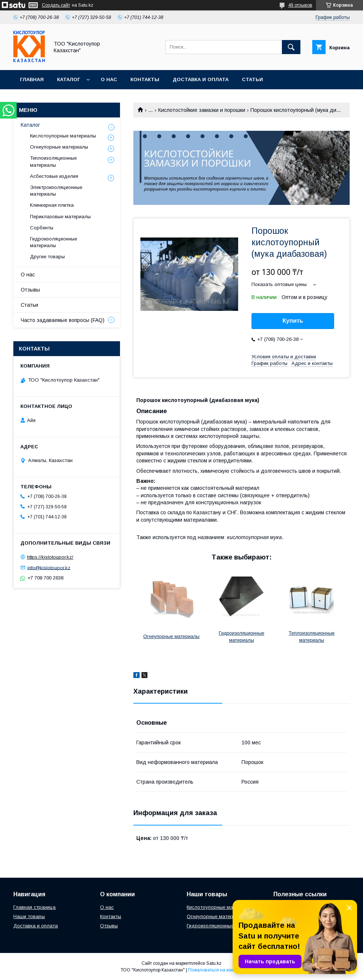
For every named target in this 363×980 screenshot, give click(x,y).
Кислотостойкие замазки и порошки (202, 110)
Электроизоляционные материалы (56, 191)
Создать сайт (56, 5)
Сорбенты (42, 228)
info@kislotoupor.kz (49, 567)
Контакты (145, 79)
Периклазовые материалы (60, 217)
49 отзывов (300, 5)
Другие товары (47, 257)
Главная (32, 79)
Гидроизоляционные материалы (54, 242)
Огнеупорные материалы (171, 636)
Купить (293, 321)
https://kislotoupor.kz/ (50, 557)
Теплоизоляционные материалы (53, 161)
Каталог (69, 79)
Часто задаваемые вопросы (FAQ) (63, 320)
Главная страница (34, 907)
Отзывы (30, 290)
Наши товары (29, 916)
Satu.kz (214, 963)
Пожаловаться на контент (215, 970)
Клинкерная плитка (52, 205)
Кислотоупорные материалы (63, 136)
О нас (109, 79)
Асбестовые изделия (54, 176)
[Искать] (291, 47)
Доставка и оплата (201, 79)
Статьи (252, 79)
